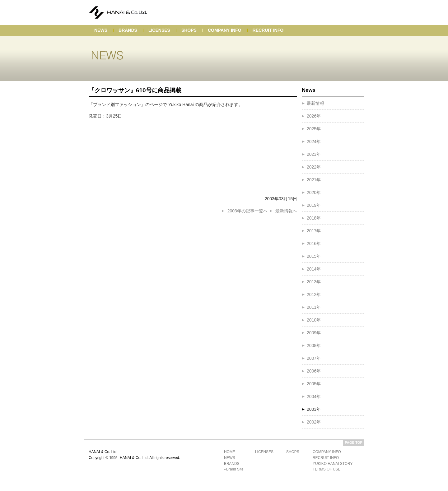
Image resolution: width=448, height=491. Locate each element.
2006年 (314, 371)
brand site (235, 469)
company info (225, 30)
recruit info (268, 30)
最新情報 (315, 103)
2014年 (314, 269)
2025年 (314, 129)
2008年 (314, 345)
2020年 (314, 192)
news (101, 30)
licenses (159, 30)
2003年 (314, 409)
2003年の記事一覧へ (247, 211)
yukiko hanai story (333, 464)
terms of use (327, 469)
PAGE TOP (354, 442)
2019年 (314, 205)
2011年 (314, 307)
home (230, 452)
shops (189, 30)
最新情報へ (286, 211)
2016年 (314, 243)
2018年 (314, 218)
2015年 (314, 256)
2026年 (314, 116)
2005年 (314, 384)
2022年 (314, 167)
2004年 (314, 396)
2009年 (314, 333)
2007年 (314, 358)
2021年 (314, 180)
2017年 (314, 231)
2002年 (314, 422)
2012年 (314, 294)
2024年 (314, 141)
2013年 (314, 282)
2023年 (314, 154)
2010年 (314, 320)
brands (128, 30)
